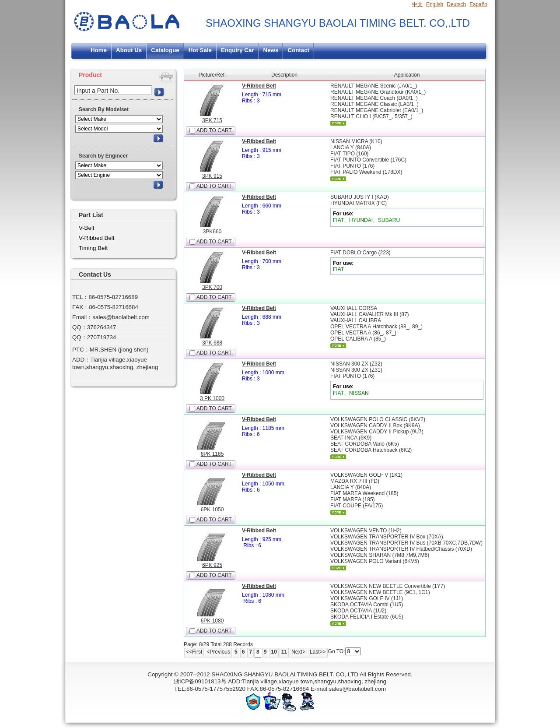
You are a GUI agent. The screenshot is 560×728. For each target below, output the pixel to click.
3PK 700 (212, 287)
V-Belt (87, 228)
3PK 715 (212, 120)
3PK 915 (212, 176)
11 (284, 652)
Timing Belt (93, 248)
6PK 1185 (212, 454)
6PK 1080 (212, 621)
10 (274, 652)
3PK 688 (212, 343)
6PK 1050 (212, 510)
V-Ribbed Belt (259, 86)
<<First (194, 652)
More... (338, 123)
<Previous (218, 652)
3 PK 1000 (212, 398)
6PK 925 (212, 565)
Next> (298, 652)
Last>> (318, 652)
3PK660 (212, 232)
